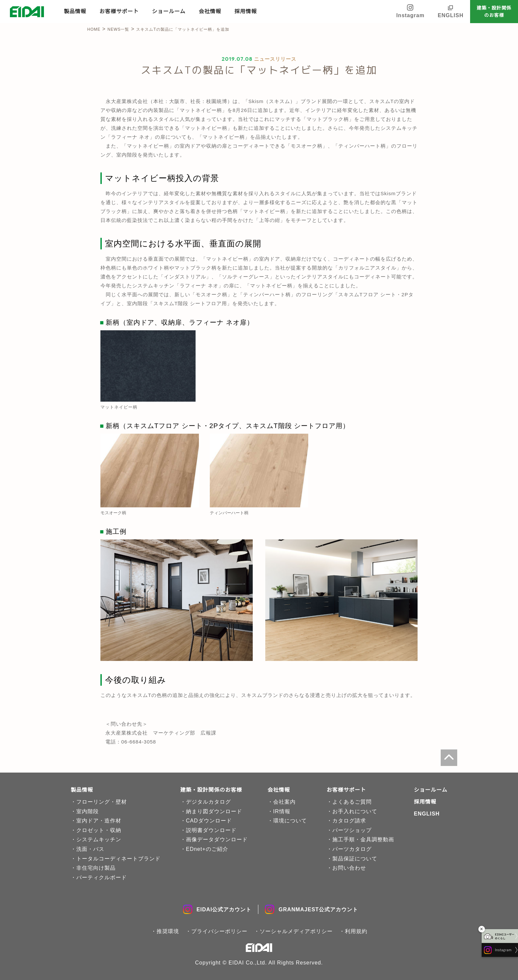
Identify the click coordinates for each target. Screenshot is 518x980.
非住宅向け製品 (96, 868)
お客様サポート (119, 11)
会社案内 (284, 802)
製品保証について (355, 859)
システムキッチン (99, 839)
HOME (94, 29)
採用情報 (246, 11)
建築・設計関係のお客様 (494, 12)
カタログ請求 (349, 821)
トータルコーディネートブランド (118, 859)
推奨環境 (168, 931)
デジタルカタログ (208, 802)
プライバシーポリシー (219, 931)
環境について (290, 821)
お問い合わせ (349, 868)
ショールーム (169, 11)
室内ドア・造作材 (99, 821)
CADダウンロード (209, 821)
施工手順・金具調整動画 (363, 839)
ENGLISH (451, 15)
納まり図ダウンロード (214, 811)
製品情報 (75, 11)
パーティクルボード (102, 877)
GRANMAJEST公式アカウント (312, 909)
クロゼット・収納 (99, 830)
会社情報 (210, 11)
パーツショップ (352, 830)
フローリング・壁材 (102, 802)
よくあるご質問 (352, 802)
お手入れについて (355, 811)
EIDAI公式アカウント (217, 909)
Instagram (410, 11)
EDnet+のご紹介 (207, 849)
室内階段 (88, 811)
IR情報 (282, 811)
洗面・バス (90, 849)
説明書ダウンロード (211, 830)
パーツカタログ (352, 849)
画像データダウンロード (217, 839)
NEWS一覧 (118, 29)
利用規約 (356, 931)
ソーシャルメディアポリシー (296, 931)
